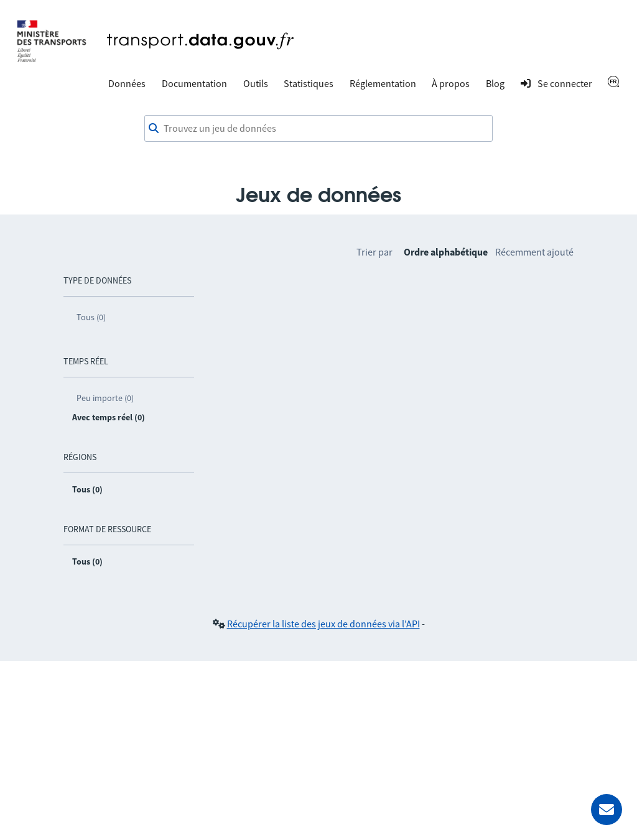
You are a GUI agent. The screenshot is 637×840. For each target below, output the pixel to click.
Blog (495, 83)
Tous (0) (91, 317)
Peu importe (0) (105, 398)
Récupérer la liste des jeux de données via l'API (323, 624)
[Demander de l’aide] (607, 810)
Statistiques (309, 83)
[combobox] (318, 129)
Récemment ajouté (534, 252)
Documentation (194, 83)
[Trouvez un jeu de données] (318, 129)
